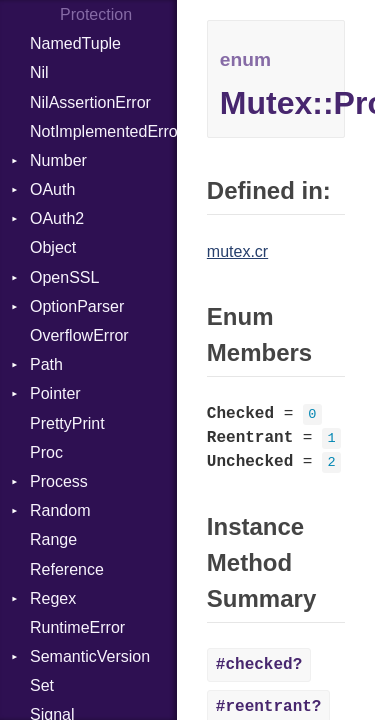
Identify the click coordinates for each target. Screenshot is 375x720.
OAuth (52, 189)
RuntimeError (77, 627)
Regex (53, 598)
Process (59, 481)
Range (53, 539)
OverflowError (79, 335)
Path (46, 364)
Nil (39, 72)
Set (42, 685)
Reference (67, 569)
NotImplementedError (103, 131)
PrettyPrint (67, 423)
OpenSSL (64, 277)
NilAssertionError (90, 102)
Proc (46, 452)
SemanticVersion (90, 656)
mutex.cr (237, 251)
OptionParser (77, 306)
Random (60, 510)
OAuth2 (57, 218)
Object (53, 247)
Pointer (55, 393)
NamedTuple (75, 43)
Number (58, 160)
